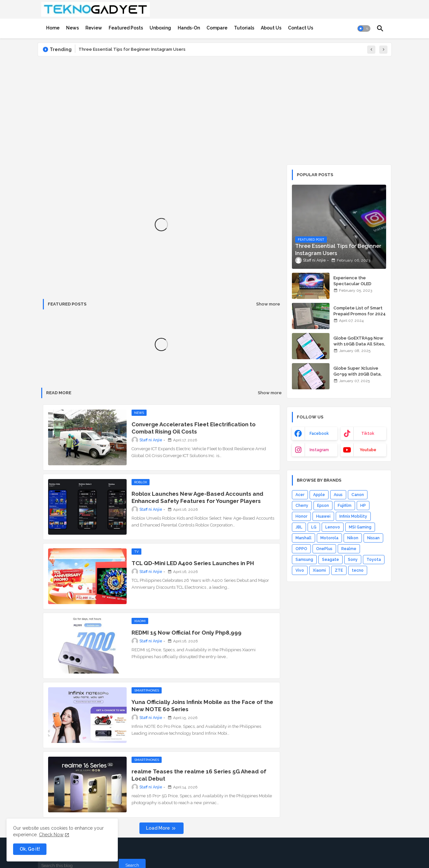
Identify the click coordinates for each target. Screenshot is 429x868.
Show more (268, 304)
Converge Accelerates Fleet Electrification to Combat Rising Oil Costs (194, 428)
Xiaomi (319, 570)
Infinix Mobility (353, 516)
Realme (349, 549)
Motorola (329, 538)
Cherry (302, 506)
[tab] (53, 28)
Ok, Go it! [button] (30, 849)
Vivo (300, 570)
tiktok (368, 434)
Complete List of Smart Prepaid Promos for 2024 (360, 311)
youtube (368, 450)
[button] (364, 28)
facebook (319, 434)
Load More (158, 828)
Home (53, 28)
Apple (319, 495)
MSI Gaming (360, 527)
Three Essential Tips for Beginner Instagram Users (132, 49)
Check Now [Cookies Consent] (51, 835)
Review (94, 28)
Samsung (304, 560)
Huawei (323, 516)
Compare (217, 28)
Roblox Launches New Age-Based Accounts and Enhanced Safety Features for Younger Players (197, 497)
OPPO (301, 549)
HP (363, 506)
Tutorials (244, 28)
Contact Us (301, 28)
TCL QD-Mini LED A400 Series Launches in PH (193, 563)
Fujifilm (345, 506)
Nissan (373, 538)
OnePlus (324, 549)
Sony (353, 560)
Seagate (331, 560)
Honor (301, 516)
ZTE (339, 570)
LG (314, 527)
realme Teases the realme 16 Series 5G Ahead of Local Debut (199, 775)
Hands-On (189, 28)
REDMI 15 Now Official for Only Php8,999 (187, 633)
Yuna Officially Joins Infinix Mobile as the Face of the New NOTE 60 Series (202, 706)
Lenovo (333, 527)
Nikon (353, 538)
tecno (358, 570)
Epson (323, 506)
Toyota (374, 560)
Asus (338, 495)
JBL (299, 527)
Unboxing (160, 28)
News (72, 28)
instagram (319, 450)
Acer (300, 495)
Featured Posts (126, 28)
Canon (358, 495)
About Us (271, 28)
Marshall (304, 538)
